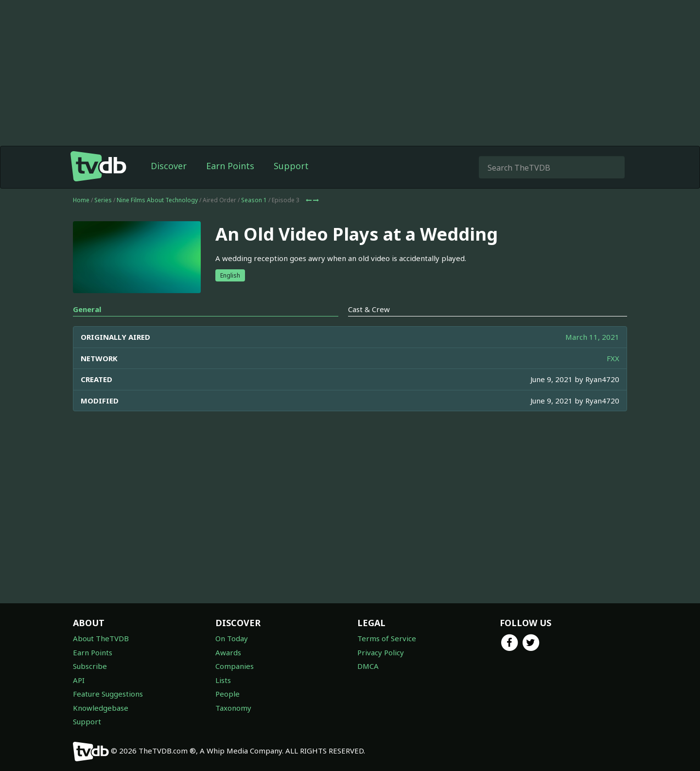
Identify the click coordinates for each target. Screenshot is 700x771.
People (227, 694)
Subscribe (90, 666)
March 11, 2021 (592, 337)
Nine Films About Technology (157, 200)
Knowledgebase (101, 708)
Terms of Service (387, 638)
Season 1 (254, 200)
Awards (228, 652)
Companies (235, 666)
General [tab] (87, 309)
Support (291, 166)
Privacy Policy (381, 652)
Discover (169, 166)
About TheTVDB (101, 638)
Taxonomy (233, 708)
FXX (613, 358)
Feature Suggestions (108, 694)
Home (81, 200)
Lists (223, 680)
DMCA (368, 666)
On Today (232, 638)
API (79, 680)
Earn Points (230, 166)
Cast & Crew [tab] (369, 309)
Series (103, 200)
